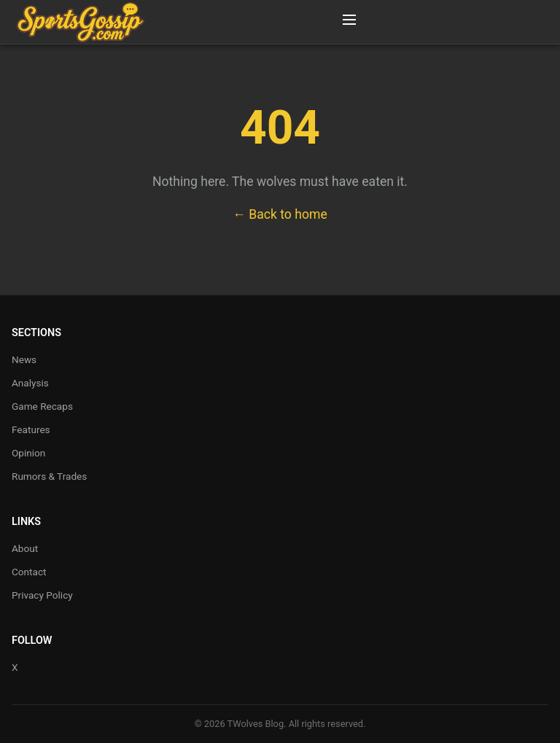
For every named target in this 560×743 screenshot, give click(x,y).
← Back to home (280, 214)
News (24, 359)
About (25, 548)
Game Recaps (42, 406)
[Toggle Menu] (349, 22)
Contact (29, 572)
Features (31, 429)
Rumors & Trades (49, 476)
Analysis (30, 383)
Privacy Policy (42, 595)
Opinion (28, 453)
